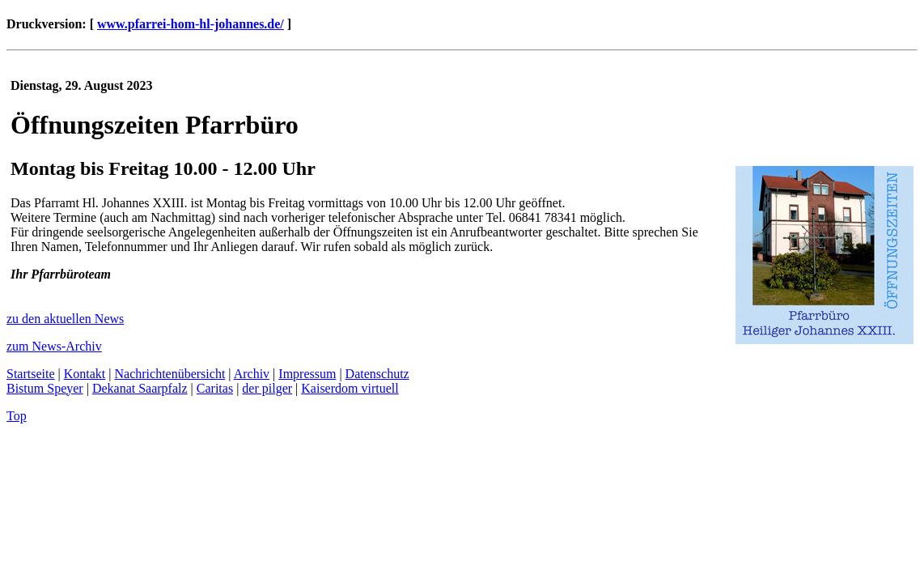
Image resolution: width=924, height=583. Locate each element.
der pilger (267, 388)
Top (17, 416)
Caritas (215, 388)
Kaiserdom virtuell (350, 388)
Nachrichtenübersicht (170, 374)
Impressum (307, 374)
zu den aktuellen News (65, 319)
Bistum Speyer (45, 388)
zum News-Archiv (54, 346)
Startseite (31, 374)
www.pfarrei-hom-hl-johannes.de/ (191, 24)
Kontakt (85, 374)
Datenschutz (377, 374)
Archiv (252, 374)
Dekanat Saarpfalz (140, 388)
